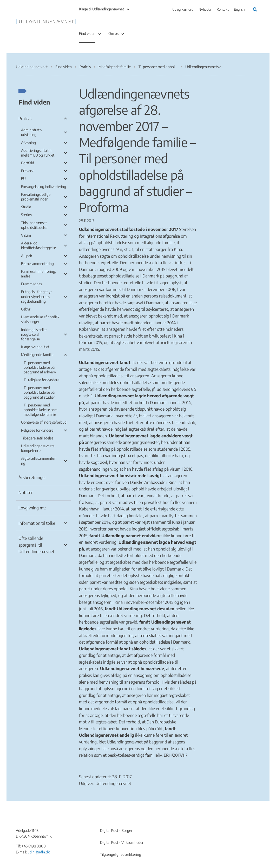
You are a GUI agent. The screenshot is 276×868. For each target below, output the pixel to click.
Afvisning (28, 143)
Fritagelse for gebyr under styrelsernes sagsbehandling (36, 296)
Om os (113, 33)
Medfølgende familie (37, 355)
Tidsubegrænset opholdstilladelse (34, 225)
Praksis (25, 119)
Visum (26, 235)
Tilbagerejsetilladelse (37, 438)
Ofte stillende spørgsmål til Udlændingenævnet (36, 545)
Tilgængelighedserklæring (121, 854)
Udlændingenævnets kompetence (38, 448)
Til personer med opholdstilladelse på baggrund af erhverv (40, 367)
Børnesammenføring (37, 264)
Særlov (27, 215)
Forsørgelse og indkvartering (44, 187)
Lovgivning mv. (32, 508)
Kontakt (223, 9)
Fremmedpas (31, 284)
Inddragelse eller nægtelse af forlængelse (34, 334)
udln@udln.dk (39, 852)
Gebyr (26, 309)
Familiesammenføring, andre (38, 274)
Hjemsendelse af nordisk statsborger (40, 319)
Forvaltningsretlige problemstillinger (36, 197)
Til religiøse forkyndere (41, 380)
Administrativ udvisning (32, 132)
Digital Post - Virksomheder (122, 842)
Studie (26, 207)
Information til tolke (37, 523)
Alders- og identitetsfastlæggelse (38, 245)
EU (23, 179)
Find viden (87, 33)
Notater (26, 493)
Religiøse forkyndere (37, 430)
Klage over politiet (35, 347)
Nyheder (205, 9)
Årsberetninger (32, 477)
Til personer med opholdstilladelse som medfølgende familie (41, 410)
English (239, 9)
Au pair (27, 256)
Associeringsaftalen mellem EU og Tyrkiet (38, 153)
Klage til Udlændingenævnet (101, 9)
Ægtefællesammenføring (39, 461)
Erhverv (27, 171)
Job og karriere (183, 9)
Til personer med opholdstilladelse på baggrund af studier (39, 392)
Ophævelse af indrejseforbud (44, 422)
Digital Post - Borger (116, 830)
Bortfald (28, 163)
